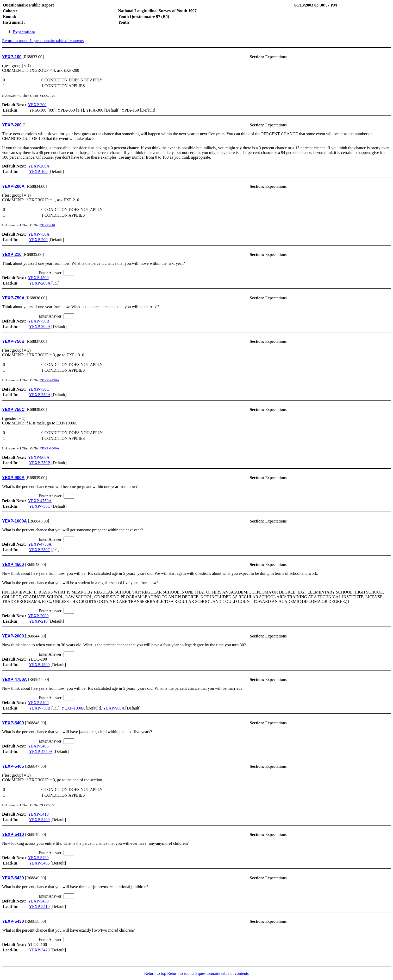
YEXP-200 (37, 105)
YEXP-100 (38, 172)
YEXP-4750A (49, 380)
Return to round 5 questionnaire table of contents (43, 41)
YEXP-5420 (38, 858)
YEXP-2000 (38, 616)
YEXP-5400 (38, 703)
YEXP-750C (39, 389)
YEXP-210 (47, 225)
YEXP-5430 (38, 901)
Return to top (155, 973)
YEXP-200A (39, 166)
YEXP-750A (39, 234)
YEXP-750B (39, 321)
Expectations (24, 32)
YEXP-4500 (38, 278)
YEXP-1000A (49, 448)
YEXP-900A (39, 457)
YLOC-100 (196, 652)
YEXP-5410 (38, 814)
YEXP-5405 (38, 746)
